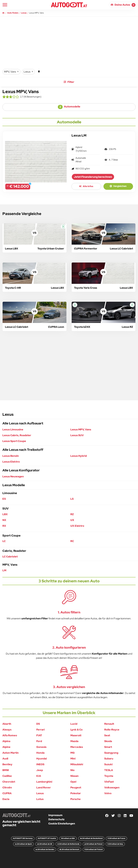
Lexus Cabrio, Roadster (17, 435)
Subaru (109, 759)
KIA (39, 776)
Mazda (74, 741)
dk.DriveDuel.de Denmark (69, 849)
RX (4, 526)
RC (72, 541)
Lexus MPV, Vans (81, 429)
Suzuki (108, 764)
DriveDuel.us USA (68, 838)
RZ (72, 514)
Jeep (40, 770)
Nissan (74, 776)
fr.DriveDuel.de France (116, 838)
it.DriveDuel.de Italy (115, 844)
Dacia (6, 799)
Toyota (109, 776)
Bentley (7, 764)
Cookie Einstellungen (62, 824)
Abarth (7, 724)
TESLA (109, 770)
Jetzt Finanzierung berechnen (93, 177)
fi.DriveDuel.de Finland (93, 849)
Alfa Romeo (10, 735)
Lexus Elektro (11, 462)
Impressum (55, 815)
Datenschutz (56, 819)
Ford (39, 741)
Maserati (76, 735)
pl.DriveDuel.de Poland (93, 844)
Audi (5, 759)
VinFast (109, 782)
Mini (73, 759)
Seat (107, 735)
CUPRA (7, 793)
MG (73, 753)
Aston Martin (11, 753)
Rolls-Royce (112, 730)
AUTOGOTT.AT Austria (47, 838)
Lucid (74, 724)
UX (72, 520)
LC (4, 541)
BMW (6, 770)
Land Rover (44, 788)
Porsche (76, 799)
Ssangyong (111, 753)
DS (38, 724)
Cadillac (7, 776)
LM (4, 570)
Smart (108, 747)
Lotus (40, 799)
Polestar (76, 793)
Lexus (40, 793)
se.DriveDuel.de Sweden (45, 849)
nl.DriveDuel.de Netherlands (68, 844)
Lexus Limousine (13, 429)
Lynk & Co (76, 730)
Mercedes (77, 747)
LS (72, 499)
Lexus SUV (77, 435)
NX (4, 520)
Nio (72, 770)
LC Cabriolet (10, 557)
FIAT (39, 735)
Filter (69, 82)
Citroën (7, 788)
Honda (40, 753)
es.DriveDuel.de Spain (23, 844)
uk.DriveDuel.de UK (45, 844)
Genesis (41, 747)
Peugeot (76, 788)
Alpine (6, 747)
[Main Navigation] (5, 5)
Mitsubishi (77, 764)
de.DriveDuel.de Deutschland (91, 838)
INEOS (40, 764)
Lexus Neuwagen (13, 476)
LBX (5, 514)
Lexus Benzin (11, 456)
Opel (73, 782)
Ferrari (40, 730)
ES (4, 499)
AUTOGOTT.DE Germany (23, 838)
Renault (109, 724)
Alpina (6, 741)
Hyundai (42, 759)
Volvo (108, 793)
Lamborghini (44, 782)
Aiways (7, 730)
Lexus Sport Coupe (14, 441)
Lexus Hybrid (79, 456)
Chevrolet (9, 782)
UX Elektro (77, 526)
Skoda (108, 741)
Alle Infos (86, 186)
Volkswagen (112, 788)
